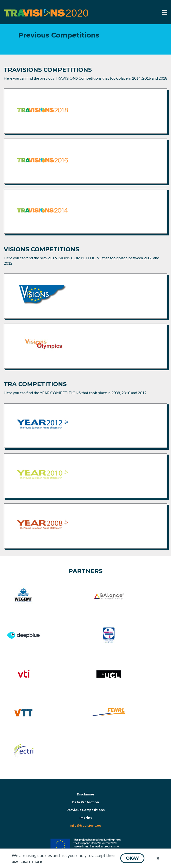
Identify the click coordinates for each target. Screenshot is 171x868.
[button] (132, 858)
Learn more (31, 861)
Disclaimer (86, 794)
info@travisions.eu (85, 826)
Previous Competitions (86, 810)
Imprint (86, 818)
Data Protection (86, 802)
